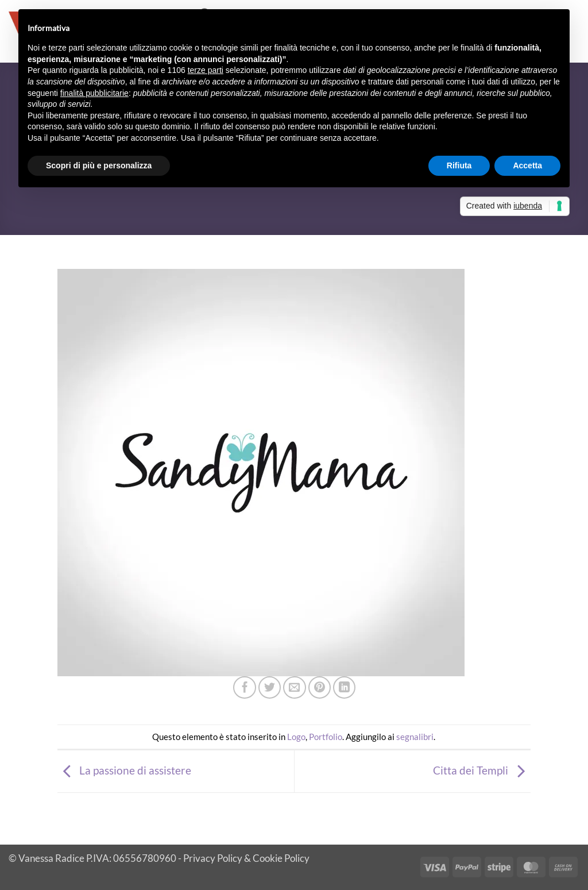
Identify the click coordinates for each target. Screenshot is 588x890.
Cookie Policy (281, 858)
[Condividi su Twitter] (270, 688)
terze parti (206, 70)
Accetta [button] (527, 165)
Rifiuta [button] (459, 165)
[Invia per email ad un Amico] (295, 688)
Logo (296, 737)
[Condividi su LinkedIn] (345, 688)
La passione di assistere (124, 770)
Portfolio (326, 737)
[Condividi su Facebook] (245, 688)
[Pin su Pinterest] (320, 688)
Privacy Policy (213, 858)
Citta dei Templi (482, 770)
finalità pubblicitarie (94, 93)
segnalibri (415, 737)
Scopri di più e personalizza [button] (99, 165)
